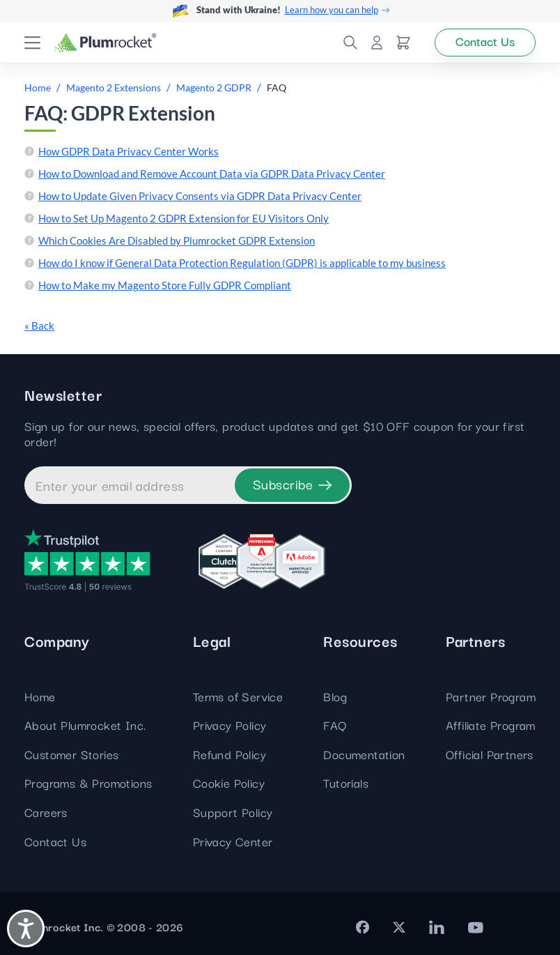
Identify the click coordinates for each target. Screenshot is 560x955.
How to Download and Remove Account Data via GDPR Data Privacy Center (212, 174)
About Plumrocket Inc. (85, 725)
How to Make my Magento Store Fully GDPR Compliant (165, 285)
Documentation (364, 754)
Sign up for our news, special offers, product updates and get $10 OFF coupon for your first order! (274, 434)
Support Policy (233, 812)
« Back (39, 326)
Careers (46, 812)
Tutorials (346, 782)
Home (40, 696)
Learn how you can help (337, 10)
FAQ (335, 725)
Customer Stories (71, 754)
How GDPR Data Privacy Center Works (129, 151)
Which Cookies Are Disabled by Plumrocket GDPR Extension (177, 240)
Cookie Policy (229, 782)
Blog (335, 696)
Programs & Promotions (88, 782)
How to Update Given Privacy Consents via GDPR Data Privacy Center (200, 196)
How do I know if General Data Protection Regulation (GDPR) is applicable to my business (242, 263)
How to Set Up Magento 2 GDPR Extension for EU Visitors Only (184, 218)
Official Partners (490, 754)
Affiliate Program (491, 725)
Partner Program (491, 696)
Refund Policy (230, 754)
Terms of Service (238, 696)
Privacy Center (233, 841)
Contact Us (55, 841)
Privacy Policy (230, 725)
